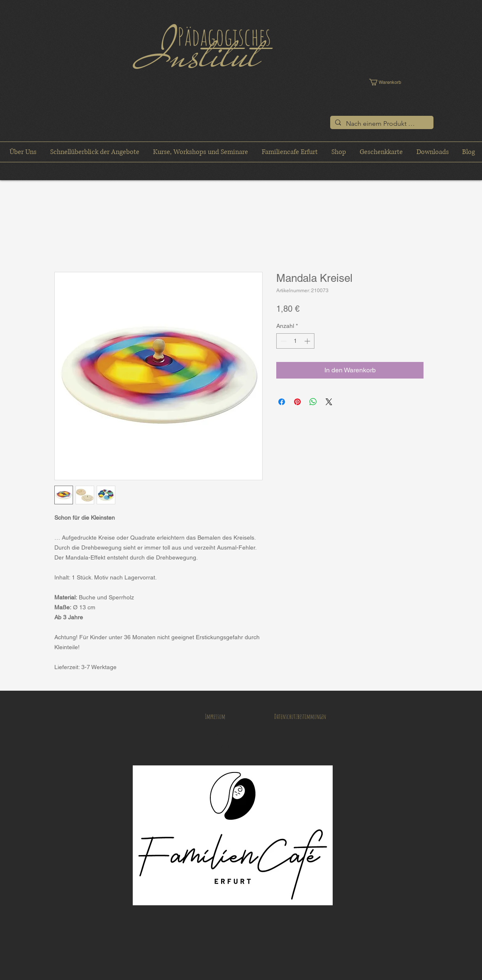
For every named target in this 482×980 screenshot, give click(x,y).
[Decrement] (283, 341)
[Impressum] (215, 717)
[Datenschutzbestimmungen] (300, 717)
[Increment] (308, 341)
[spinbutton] (295, 341)
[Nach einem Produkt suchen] (381, 124)
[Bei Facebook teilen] (282, 402)
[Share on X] (329, 402)
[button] (391, 82)
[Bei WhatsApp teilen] (313, 402)
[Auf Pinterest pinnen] (297, 402)
